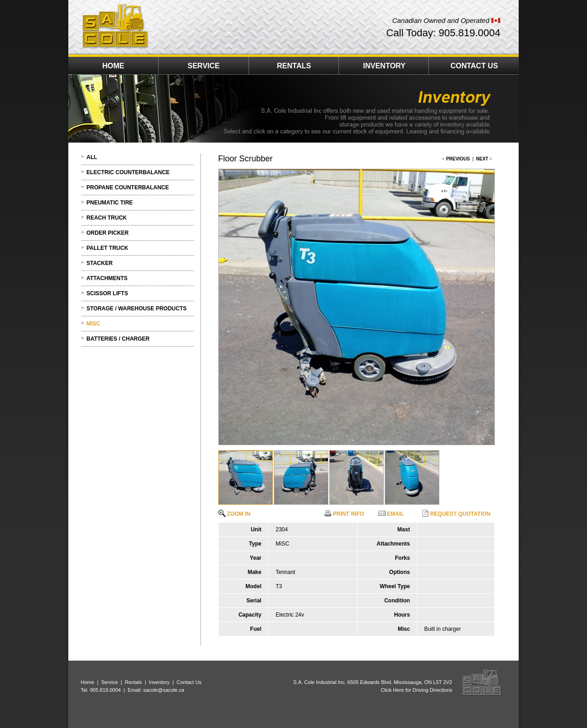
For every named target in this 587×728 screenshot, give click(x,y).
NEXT (482, 159)
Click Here (392, 690)
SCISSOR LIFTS (108, 293)
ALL (92, 157)
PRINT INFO (344, 514)
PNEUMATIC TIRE (110, 203)
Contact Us (189, 682)
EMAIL (391, 514)
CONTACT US (474, 66)
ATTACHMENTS (107, 278)
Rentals (133, 682)
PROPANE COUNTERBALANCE (128, 188)
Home (87, 682)
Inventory (159, 682)
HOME (113, 66)
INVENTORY (384, 66)
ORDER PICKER (108, 233)
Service (109, 682)
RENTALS (294, 66)
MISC (94, 324)
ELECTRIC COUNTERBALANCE (128, 172)
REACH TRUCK (107, 218)
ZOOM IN (235, 514)
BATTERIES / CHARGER (118, 339)
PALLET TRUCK (108, 248)
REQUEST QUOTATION (456, 514)
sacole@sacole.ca (163, 690)
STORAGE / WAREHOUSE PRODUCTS (137, 309)
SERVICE (204, 66)
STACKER (100, 263)
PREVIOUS (458, 159)
